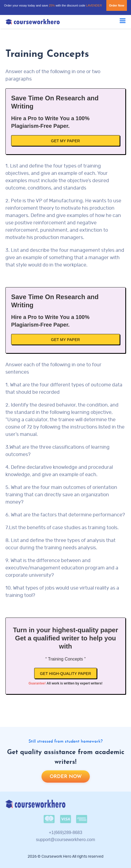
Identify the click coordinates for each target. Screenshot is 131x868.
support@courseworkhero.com (65, 840)
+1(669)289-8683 (65, 833)
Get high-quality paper (65, 674)
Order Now (117, 5)
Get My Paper (65, 141)
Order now (66, 777)
